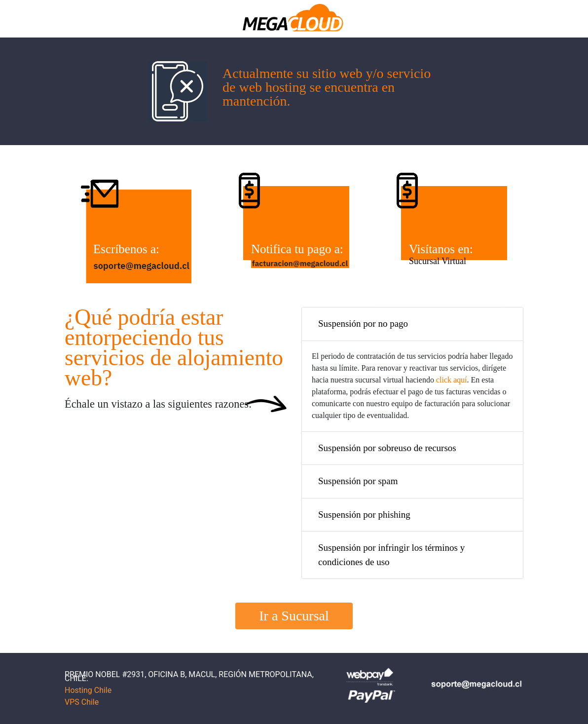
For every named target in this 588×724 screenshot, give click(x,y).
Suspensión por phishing (364, 514)
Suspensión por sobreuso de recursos (387, 448)
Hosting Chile (88, 690)
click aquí (452, 380)
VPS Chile (82, 702)
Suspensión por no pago (363, 324)
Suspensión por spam (358, 481)
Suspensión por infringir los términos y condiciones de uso (391, 555)
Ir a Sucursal (294, 616)
